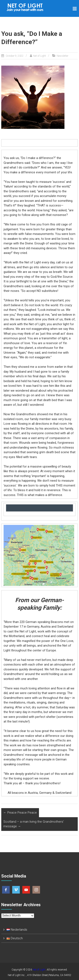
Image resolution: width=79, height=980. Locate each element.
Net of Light (39, 56)
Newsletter (62, 56)
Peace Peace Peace (20, 813)
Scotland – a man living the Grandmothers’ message (34, 824)
